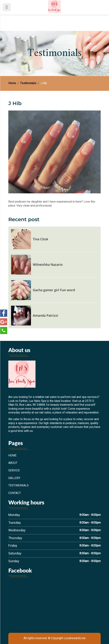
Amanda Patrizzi (45, 315)
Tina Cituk (40, 239)
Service (14, 471)
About (13, 463)
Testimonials (28, 83)
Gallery (14, 478)
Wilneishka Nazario (48, 264)
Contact (15, 493)
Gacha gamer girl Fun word (54, 290)
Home (12, 83)
